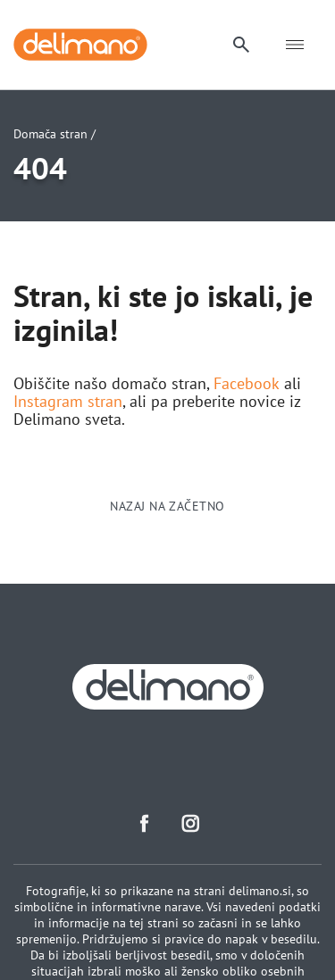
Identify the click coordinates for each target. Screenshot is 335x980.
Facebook (247, 384)
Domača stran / (54, 134)
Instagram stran (68, 402)
